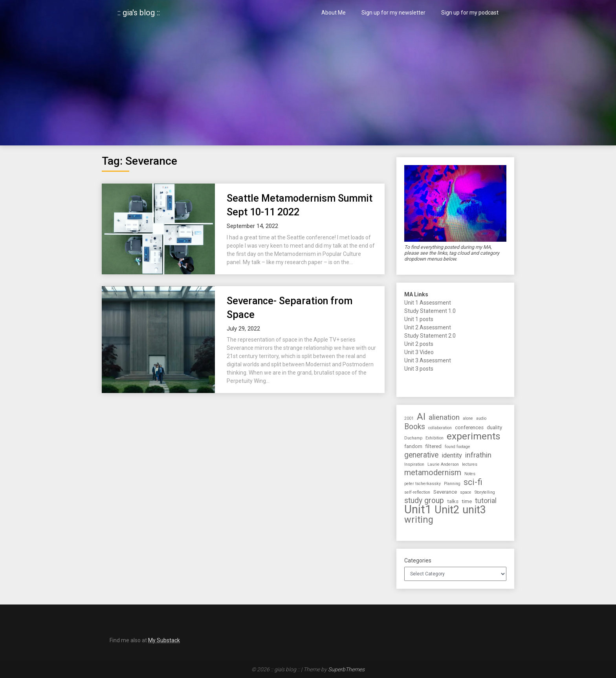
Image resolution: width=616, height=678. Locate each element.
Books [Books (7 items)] (415, 427)
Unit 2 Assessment (428, 327)
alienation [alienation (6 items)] (444, 418)
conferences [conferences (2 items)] (469, 427)
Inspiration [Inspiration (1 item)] (414, 464)
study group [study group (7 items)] (424, 501)
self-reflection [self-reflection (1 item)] (417, 492)
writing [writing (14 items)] (419, 520)
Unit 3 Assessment (428, 360)
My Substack (164, 640)
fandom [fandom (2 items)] (413, 446)
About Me (334, 13)
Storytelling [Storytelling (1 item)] (485, 492)
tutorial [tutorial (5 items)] (486, 501)
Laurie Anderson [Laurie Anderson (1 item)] (443, 464)
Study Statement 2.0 (430, 336)
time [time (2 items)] (467, 501)
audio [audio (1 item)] (481, 418)
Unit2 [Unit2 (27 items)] (447, 510)
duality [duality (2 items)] (494, 427)
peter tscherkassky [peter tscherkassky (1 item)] (423, 484)
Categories (418, 560)
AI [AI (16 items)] (421, 417)
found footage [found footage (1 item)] (457, 447)
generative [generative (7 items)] (421, 455)
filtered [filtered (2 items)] (434, 446)
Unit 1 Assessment (428, 303)
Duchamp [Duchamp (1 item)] (413, 438)
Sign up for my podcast (470, 13)
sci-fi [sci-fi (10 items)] (473, 482)
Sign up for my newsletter (393, 13)
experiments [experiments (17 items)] (474, 436)
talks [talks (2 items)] (453, 501)
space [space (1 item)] (466, 492)
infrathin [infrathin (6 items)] (478, 455)
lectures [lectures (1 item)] (470, 464)
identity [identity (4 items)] (452, 455)
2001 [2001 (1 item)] (409, 418)
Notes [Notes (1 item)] (470, 474)
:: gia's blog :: (139, 13)
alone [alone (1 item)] (468, 418)
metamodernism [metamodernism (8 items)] (433, 473)
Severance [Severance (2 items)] (445, 492)
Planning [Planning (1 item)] (452, 484)
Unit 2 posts (419, 344)
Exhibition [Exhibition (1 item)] (434, 438)
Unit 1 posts (419, 319)
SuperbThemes (346, 669)
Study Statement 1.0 (430, 311)
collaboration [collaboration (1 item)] (440, 428)
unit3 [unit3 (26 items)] (474, 510)
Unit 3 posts (419, 369)
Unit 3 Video (419, 352)
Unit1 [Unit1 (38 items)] (418, 510)
